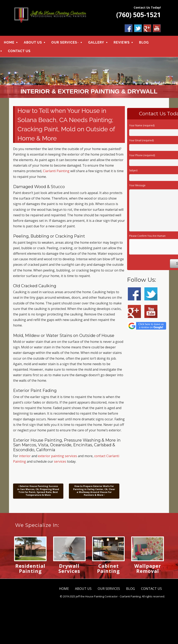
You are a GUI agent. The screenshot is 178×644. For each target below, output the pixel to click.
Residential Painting (30, 568)
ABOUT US (33, 42)
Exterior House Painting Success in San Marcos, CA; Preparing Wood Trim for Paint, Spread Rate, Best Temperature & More (38, 491)
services (60, 461)
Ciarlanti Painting (56, 171)
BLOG (144, 42)
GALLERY (96, 42)
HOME (9, 42)
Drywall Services (69, 568)
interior (25, 456)
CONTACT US (19, 51)
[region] (89, 78)
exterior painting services (58, 456)
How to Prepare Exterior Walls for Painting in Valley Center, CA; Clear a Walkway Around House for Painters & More (94, 491)
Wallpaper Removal (148, 568)
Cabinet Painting (108, 568)
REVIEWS (122, 42)
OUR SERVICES (64, 42)
